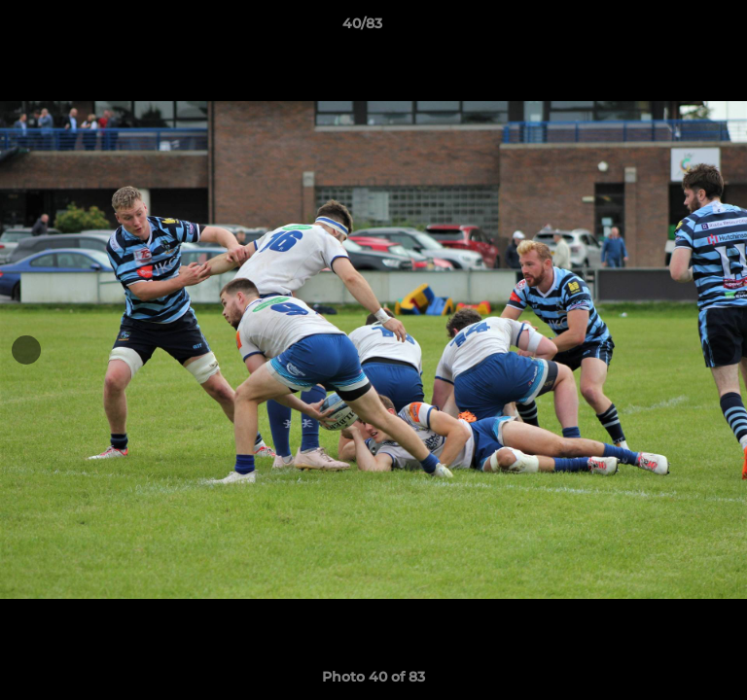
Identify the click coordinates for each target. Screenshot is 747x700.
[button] (677, 28)
